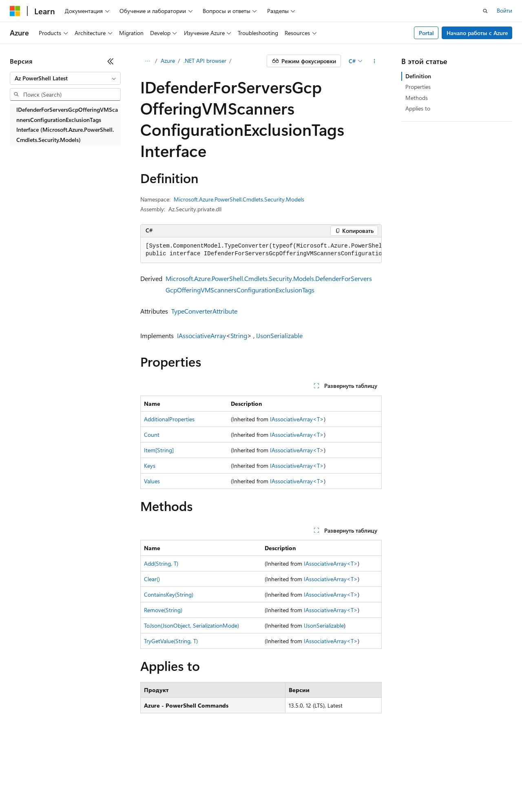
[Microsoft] (15, 11)
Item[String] (159, 450)
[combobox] (65, 78)
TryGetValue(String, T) (171, 641)
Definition (418, 76)
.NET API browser (205, 61)
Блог (153, 775)
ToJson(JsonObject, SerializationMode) (191, 625)
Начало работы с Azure (477, 33)
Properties (418, 87)
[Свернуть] (111, 61)
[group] (261, 250)
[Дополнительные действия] (375, 61)
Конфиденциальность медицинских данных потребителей (386, 775)
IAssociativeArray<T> (297, 419)
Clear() (152, 579)
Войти (504, 10)
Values (152, 481)
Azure (168, 61)
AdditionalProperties (169, 419)
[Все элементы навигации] (147, 61)
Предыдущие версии (110, 775)
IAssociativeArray (201, 335)
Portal (426, 33)
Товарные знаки (102, 787)
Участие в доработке (202, 775)
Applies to (418, 108)
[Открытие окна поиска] (485, 11)
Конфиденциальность (267, 775)
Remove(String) (163, 610)
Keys (150, 466)
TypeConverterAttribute (204, 311)
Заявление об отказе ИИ (41, 775)
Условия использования (41, 787)
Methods (417, 98)
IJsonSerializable (279, 335)
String (239, 335)
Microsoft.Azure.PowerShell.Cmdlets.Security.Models (239, 199)
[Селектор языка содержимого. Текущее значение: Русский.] (29, 757)
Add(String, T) (161, 563)
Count (152, 435)
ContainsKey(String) (169, 594)
